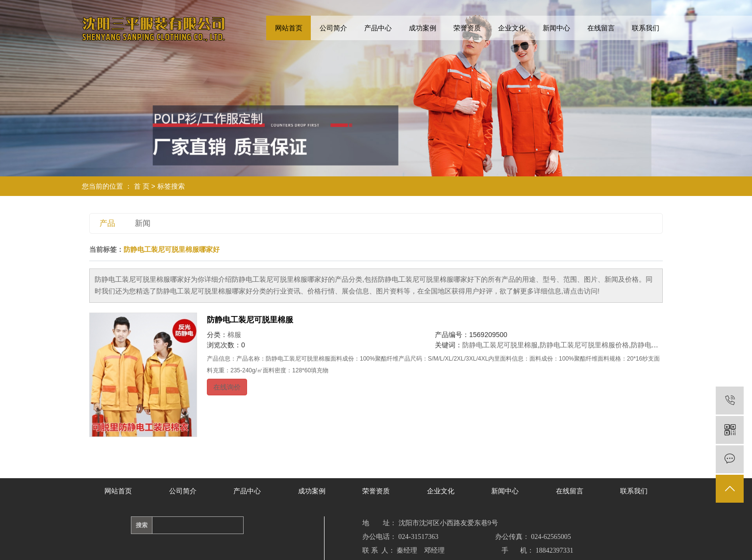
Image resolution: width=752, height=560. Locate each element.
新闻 (143, 223)
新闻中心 (556, 28)
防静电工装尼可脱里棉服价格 (584, 345)
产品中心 (378, 28)
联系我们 (646, 28)
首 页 (142, 186)
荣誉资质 (467, 28)
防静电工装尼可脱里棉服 (250, 320)
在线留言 (601, 28)
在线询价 (227, 387)
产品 (107, 223)
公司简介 (333, 28)
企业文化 (512, 28)
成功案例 (423, 28)
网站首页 (289, 28)
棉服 (234, 335)
